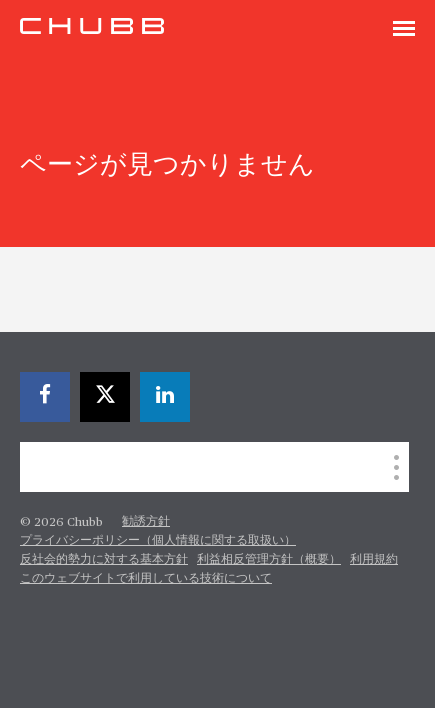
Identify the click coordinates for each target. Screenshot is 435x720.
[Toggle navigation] (404, 30)
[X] (105, 397)
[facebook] (45, 397)
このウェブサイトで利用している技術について (146, 579)
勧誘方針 (146, 522)
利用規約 (374, 560)
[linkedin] (165, 397)
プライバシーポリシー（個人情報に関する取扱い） (158, 541)
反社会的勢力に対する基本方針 (104, 560)
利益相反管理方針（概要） (269, 560)
